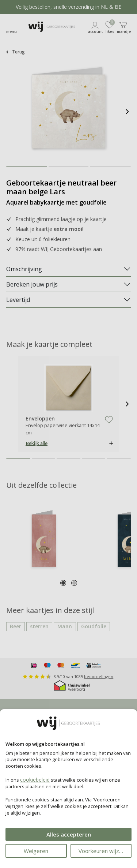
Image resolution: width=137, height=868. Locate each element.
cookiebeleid (35, 780)
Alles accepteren (69, 834)
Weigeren (36, 851)
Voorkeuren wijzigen (104, 851)
